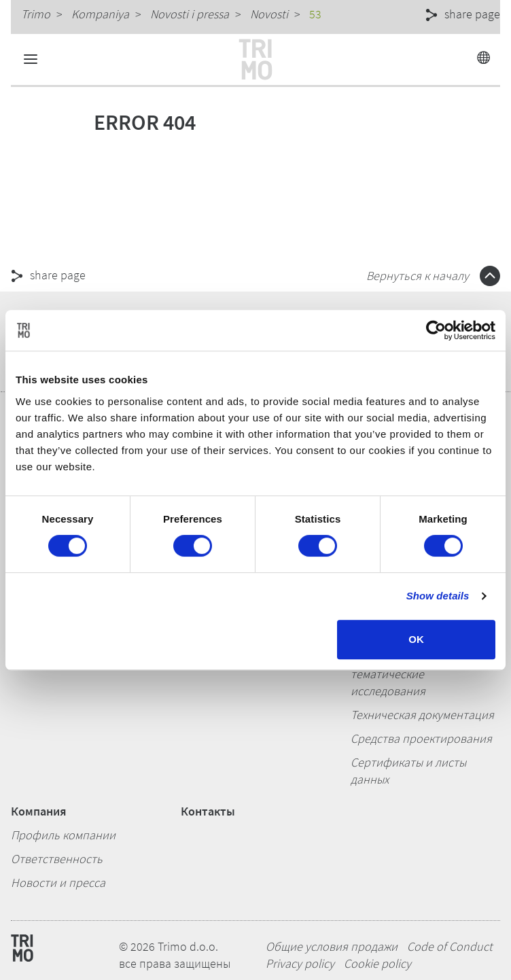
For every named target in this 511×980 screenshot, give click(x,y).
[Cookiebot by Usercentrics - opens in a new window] (436, 330)
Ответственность (57, 859)
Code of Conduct (450, 946)
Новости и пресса (58, 882)
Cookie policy (377, 963)
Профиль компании (63, 835)
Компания (39, 811)
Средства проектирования (421, 738)
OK (416, 639)
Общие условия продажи (332, 946)
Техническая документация (422, 715)
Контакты (208, 811)
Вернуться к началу (433, 275)
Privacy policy (300, 963)
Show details (438, 596)
